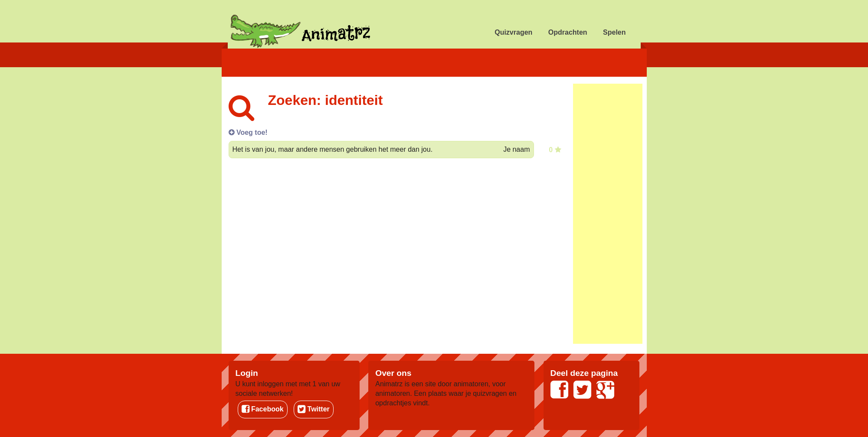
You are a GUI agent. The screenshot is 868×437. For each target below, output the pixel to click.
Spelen (614, 32)
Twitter (314, 409)
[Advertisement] (608, 214)
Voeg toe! (248, 132)
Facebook (263, 409)
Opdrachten (568, 32)
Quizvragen (513, 32)
